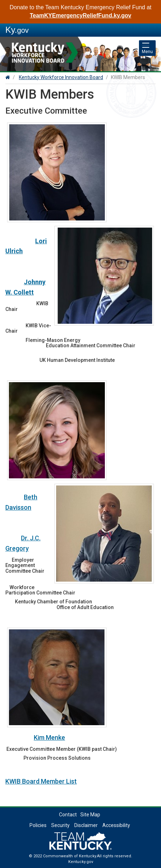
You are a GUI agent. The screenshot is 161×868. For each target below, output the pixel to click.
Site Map (90, 815)
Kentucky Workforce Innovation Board (61, 77)
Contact (68, 815)
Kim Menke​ (49, 737)
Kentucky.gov (81, 862)
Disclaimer (86, 825)
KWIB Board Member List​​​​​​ (41, 781)
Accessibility (116, 825)
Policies (38, 825)
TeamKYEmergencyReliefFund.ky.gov (81, 15)
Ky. (17, 30)
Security (60, 825)
